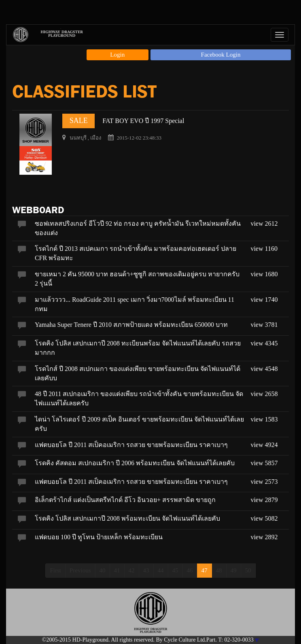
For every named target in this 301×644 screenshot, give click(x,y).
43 (146, 570)
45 (175, 570)
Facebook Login (221, 55)
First (55, 570)
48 (219, 570)
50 (248, 570)
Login (117, 55)
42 (132, 570)
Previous (80, 570)
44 (161, 570)
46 (190, 570)
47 (205, 570)
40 (103, 570)
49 (234, 570)
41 (117, 570)
